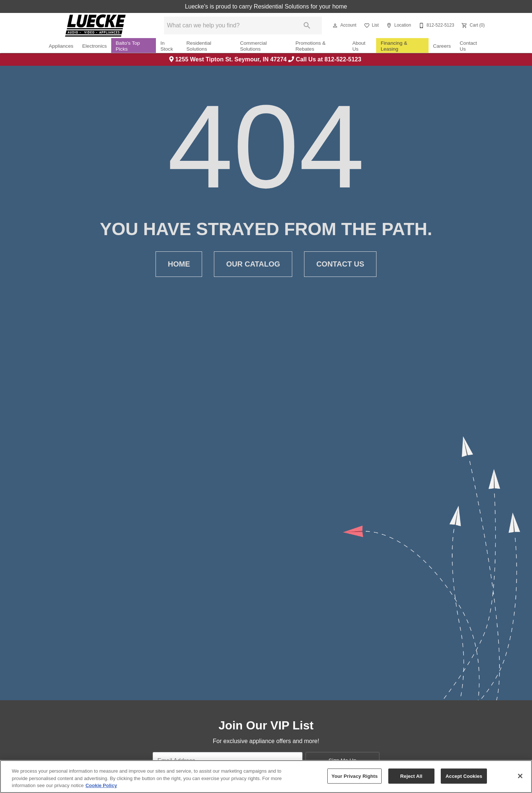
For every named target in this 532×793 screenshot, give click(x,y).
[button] (335, 26)
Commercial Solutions (254, 46)
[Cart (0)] (472, 26)
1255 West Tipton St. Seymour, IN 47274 (229, 59)
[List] (371, 26)
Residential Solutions (199, 46)
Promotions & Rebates (311, 46)
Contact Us (468, 46)
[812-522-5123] (436, 26)
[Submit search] (307, 26)
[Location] (398, 26)
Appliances (61, 46)
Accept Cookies (464, 776)
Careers (442, 46)
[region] (266, 777)
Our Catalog (253, 264)
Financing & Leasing (394, 46)
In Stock (167, 46)
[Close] (520, 776)
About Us (359, 46)
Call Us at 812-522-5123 (325, 59)
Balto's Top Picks (128, 46)
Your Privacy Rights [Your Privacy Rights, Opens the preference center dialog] (354, 776)
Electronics (95, 46)
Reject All (411, 776)
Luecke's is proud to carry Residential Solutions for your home (266, 6)
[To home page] (95, 26)
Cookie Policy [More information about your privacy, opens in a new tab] (101, 785)
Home (179, 264)
